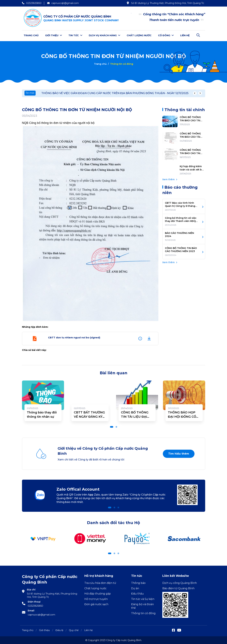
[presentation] (195, 93)
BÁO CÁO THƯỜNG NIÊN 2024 (179, 234)
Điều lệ (59, 630)
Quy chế (74, 630)
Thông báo (138, 583)
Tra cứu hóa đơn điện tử (100, 583)
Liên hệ (185, 35)
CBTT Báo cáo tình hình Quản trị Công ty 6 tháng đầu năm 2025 (180, 204)
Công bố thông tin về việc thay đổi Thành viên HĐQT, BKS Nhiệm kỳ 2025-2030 (181, 219)
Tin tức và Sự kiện (143, 599)
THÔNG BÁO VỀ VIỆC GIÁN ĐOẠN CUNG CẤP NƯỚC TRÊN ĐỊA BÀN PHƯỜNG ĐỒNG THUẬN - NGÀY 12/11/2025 (115, 93)
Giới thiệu (54, 35)
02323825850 (35, 605)
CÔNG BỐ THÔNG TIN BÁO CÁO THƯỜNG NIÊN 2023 (181, 249)
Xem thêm (170, 179)
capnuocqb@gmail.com (41, 614)
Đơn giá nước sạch (96, 604)
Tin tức (75, 35)
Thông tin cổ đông (143, 613)
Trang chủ (31, 35)
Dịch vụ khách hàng (104, 35)
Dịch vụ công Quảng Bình (180, 583)
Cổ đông (166, 35)
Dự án (135, 588)
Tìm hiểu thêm (179, 453)
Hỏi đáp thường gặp (98, 593)
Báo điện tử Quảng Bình (178, 588)
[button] (112, 427)
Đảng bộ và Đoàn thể (142, 606)
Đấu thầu (137, 593)
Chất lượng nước (139, 35)
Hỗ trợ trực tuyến (96, 599)
